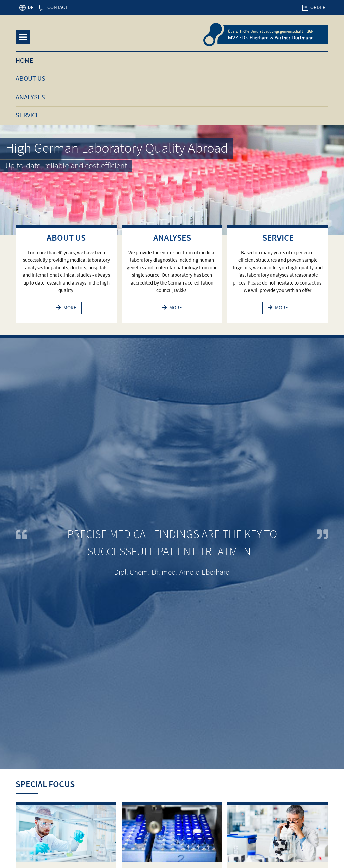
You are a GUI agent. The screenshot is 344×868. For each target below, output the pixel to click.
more (70, 308)
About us (66, 238)
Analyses (172, 238)
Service (278, 238)
